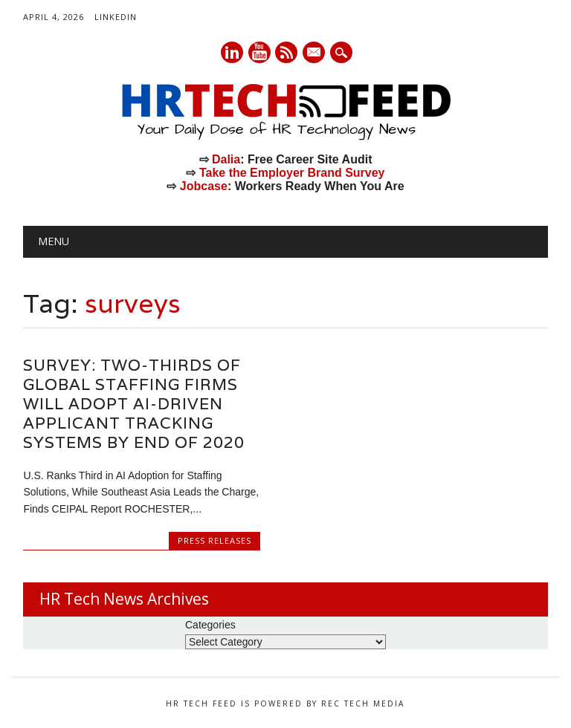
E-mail (315, 53)
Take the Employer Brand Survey (292, 173)
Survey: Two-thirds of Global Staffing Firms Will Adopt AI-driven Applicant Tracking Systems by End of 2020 (134, 404)
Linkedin (232, 52)
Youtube (259, 52)
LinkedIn (116, 17)
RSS (286, 52)
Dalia (226, 159)
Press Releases (214, 540)
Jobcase (204, 186)
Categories (210, 625)
